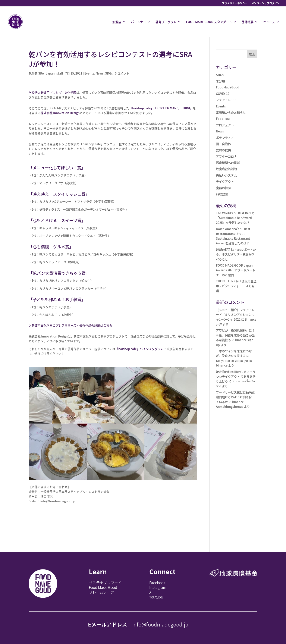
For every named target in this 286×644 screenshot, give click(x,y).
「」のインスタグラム (139, 349)
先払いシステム (226, 175)
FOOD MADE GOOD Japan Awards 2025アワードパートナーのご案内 (236, 270)
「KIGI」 (187, 108)
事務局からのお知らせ (231, 112)
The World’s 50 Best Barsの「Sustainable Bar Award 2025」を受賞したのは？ (235, 218)
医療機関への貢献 (228, 163)
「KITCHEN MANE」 (167, 108)
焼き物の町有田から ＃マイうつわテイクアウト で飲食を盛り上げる (236, 376)
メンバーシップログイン (265, 4)
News (100, 73)
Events (89, 73)
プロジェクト (225, 125)
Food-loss (223, 119)
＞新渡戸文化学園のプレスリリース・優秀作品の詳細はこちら (70, 325)
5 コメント (122, 73)
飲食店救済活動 (226, 169)
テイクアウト (225, 181)
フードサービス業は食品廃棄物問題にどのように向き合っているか (235, 397)
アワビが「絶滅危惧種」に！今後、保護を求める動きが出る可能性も (235, 335)
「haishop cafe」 (141, 108)
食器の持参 (223, 188)
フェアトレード (226, 100)
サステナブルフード (105, 583)
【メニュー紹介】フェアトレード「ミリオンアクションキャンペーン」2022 (235, 315)
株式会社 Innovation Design (60, 113)
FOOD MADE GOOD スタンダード (209, 22)
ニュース (269, 22)
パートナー (138, 22)
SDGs (109, 73)
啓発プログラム (166, 22)
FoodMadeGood (228, 87)
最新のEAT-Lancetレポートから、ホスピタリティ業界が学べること (236, 254)
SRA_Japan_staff (51, 73)
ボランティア (225, 138)
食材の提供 (223, 150)
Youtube (156, 597)
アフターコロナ (226, 156)
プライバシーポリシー (235, 4)
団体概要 (248, 22)
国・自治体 (223, 144)
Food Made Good (103, 587)
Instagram (158, 587)
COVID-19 (223, 94)
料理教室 (222, 194)
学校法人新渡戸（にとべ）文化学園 (52, 92)
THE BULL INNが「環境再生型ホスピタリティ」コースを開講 (236, 286)
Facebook (157, 583)
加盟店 (117, 22)
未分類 (220, 81)
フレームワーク (101, 592)
